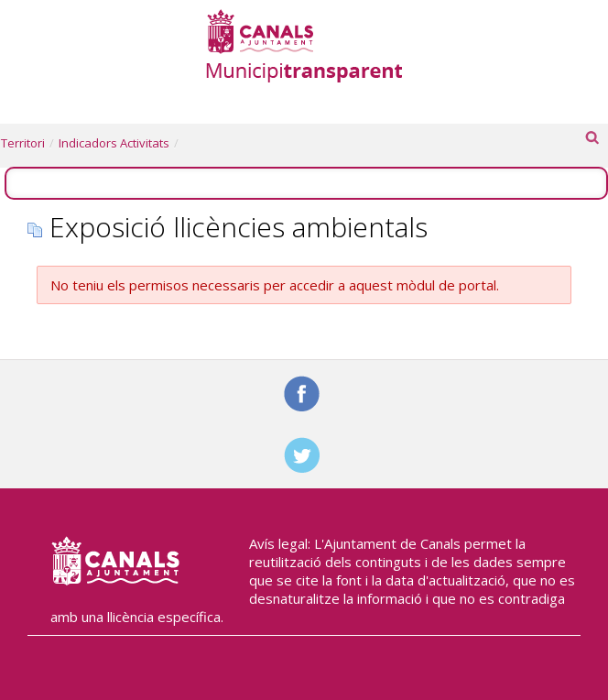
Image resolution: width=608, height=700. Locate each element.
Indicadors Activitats (114, 143)
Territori (23, 143)
